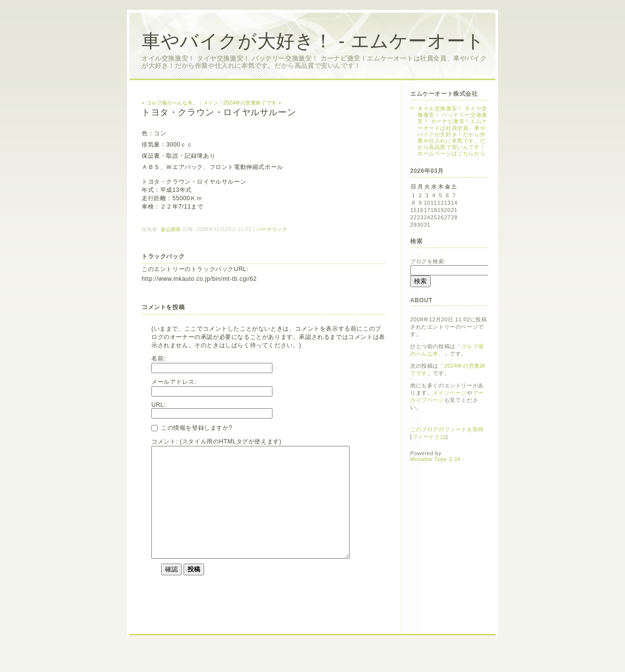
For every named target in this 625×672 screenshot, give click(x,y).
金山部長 (171, 229)
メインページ (450, 393)
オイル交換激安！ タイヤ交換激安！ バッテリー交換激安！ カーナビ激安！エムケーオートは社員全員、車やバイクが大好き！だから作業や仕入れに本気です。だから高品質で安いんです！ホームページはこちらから (452, 131)
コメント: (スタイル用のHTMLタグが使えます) (216, 441)
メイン (211, 103)
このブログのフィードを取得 (447, 429)
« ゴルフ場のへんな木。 (170, 103)
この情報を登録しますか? (192, 428)
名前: (158, 358)
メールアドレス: (174, 382)
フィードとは (429, 437)
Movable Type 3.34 (435, 459)
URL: (159, 405)
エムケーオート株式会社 (444, 94)
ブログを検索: (428, 261)
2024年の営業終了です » (252, 103)
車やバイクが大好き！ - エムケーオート (313, 41)
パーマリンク (272, 229)
